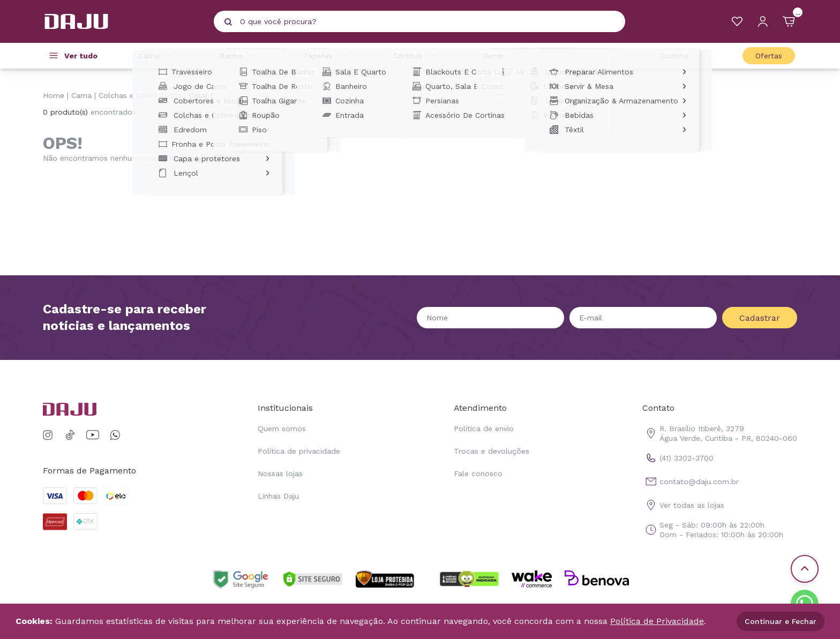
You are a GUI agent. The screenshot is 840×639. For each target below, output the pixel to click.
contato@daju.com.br (691, 482)
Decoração (511, 56)
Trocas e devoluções (492, 451)
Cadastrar (760, 318)
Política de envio (484, 428)
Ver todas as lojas (683, 505)
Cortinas (417, 56)
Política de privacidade (299, 451)
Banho (240, 56)
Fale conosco (478, 473)
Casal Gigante (213, 95)
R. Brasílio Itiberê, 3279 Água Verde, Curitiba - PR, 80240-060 (720, 433)
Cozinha (683, 56)
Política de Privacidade (657, 621)
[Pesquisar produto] (228, 22)
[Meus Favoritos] (737, 21)
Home (54, 95)
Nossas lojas (280, 473)
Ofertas (769, 56)
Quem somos (282, 428)
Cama (157, 56)
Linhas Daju (278, 496)
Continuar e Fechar (781, 621)
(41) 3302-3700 (678, 458)
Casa (599, 56)
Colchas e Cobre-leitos (140, 95)
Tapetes (327, 56)
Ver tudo (81, 56)
